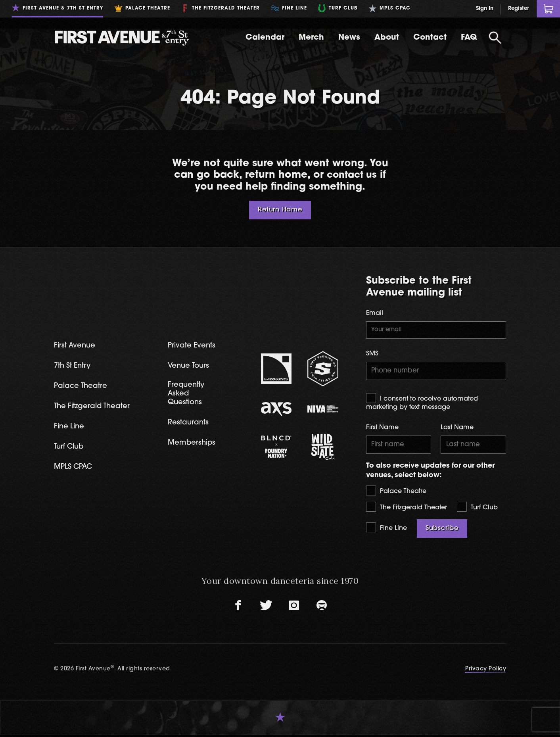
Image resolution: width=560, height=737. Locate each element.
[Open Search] (495, 38)
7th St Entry (74, 366)
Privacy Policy (486, 671)
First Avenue (76, 346)
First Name (382, 429)
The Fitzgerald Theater (407, 509)
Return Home (280, 210)
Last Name (457, 429)
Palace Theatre (396, 492)
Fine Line (386, 529)
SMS (372, 354)
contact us (352, 175)
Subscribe (442, 530)
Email (375, 313)
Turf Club (477, 509)
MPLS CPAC (74, 469)
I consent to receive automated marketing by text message (422, 403)
